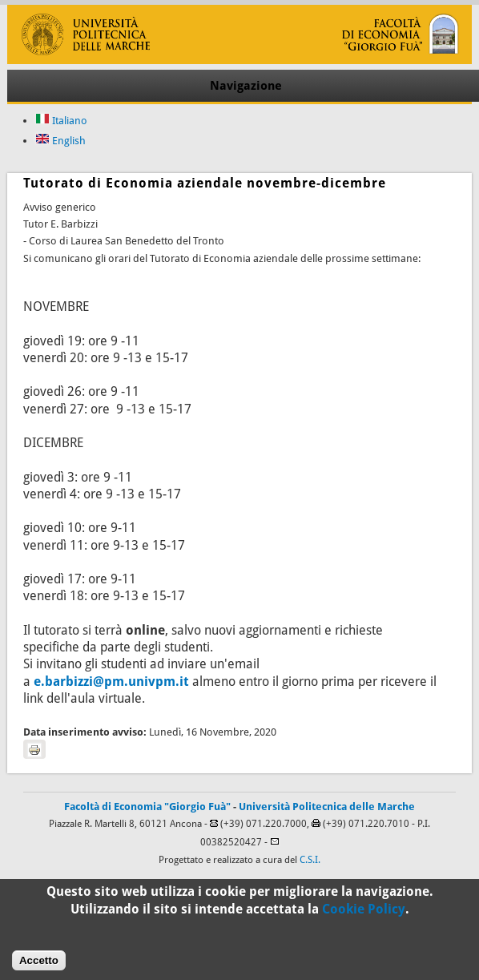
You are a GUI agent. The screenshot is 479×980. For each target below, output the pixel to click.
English (60, 141)
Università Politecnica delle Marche (327, 807)
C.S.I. (310, 860)
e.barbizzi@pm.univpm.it (111, 682)
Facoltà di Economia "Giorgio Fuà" (147, 807)
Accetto (39, 965)
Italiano (61, 121)
